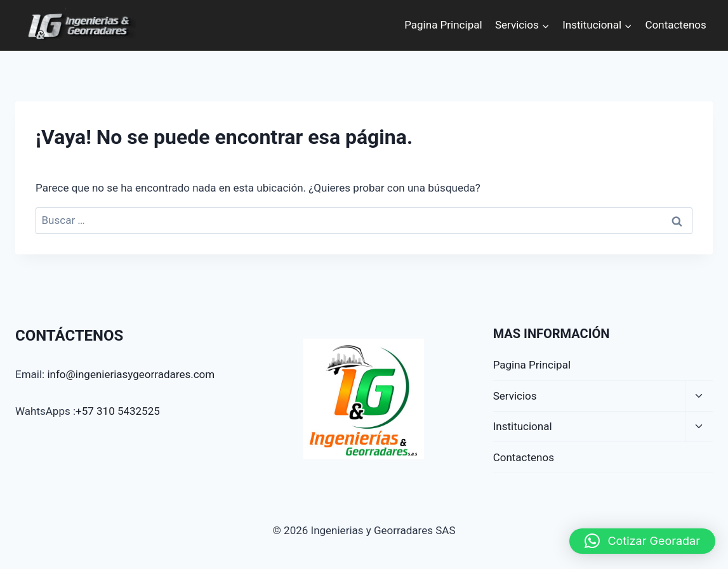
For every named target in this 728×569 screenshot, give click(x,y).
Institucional (523, 426)
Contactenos (676, 25)
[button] (642, 541)
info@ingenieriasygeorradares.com (131, 374)
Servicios (515, 396)
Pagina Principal (443, 25)
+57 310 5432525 (118, 411)
